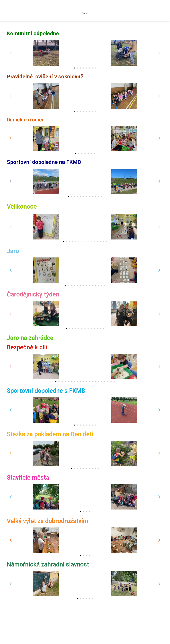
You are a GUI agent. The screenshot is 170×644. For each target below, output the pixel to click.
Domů (85, 13)
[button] (11, 53)
